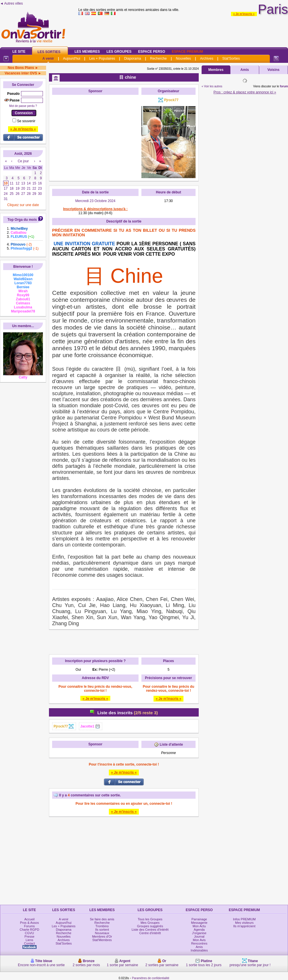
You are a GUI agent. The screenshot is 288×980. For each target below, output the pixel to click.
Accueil (29, 919)
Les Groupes (119, 52)
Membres (216, 70)
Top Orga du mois (22, 220)
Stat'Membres (102, 940)
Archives (206, 59)
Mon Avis (199, 940)
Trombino (102, 926)
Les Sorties (49, 52)
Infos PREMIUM (244, 919)
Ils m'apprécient (244, 926)
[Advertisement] (95, 134)
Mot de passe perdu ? (23, 106)
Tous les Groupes (150, 919)
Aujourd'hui (72, 59)
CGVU (29, 933)
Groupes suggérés (150, 926)
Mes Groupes (150, 923)
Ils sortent (102, 930)
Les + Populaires (102, 59)
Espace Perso (151, 52)
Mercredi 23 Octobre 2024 (95, 201)
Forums (30, 926)
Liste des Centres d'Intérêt (150, 930)
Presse (29, 936)
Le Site (19, 52)
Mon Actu (199, 926)
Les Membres (87, 52)
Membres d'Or (102, 936)
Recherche (158, 59)
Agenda (199, 930)
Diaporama (133, 59)
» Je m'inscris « (244, 14)
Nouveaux (102, 933)
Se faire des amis (102, 919)
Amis (245, 70)
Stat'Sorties (231, 59)
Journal (199, 936)
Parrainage (199, 919)
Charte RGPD (29, 930)
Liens (29, 940)
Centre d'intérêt (150, 933)
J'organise (199, 933)
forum (284, 86)
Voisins (274, 70)
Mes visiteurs (244, 923)
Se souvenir (26, 121)
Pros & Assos (29, 923)
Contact (29, 943)
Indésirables (199, 950)
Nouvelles (183, 59)
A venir (48, 59)
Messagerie (199, 923)
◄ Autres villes (11, 3)
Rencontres (199, 943)
